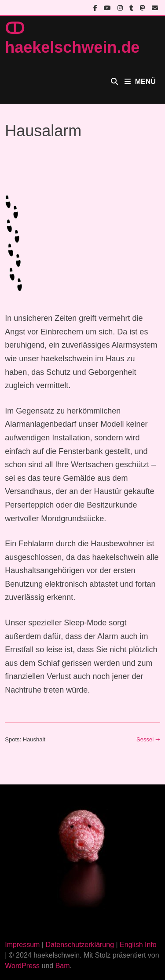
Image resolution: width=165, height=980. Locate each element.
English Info (138, 945)
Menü (140, 82)
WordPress (22, 966)
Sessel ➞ (148, 739)
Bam (63, 966)
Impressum (22, 945)
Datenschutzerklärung (80, 945)
